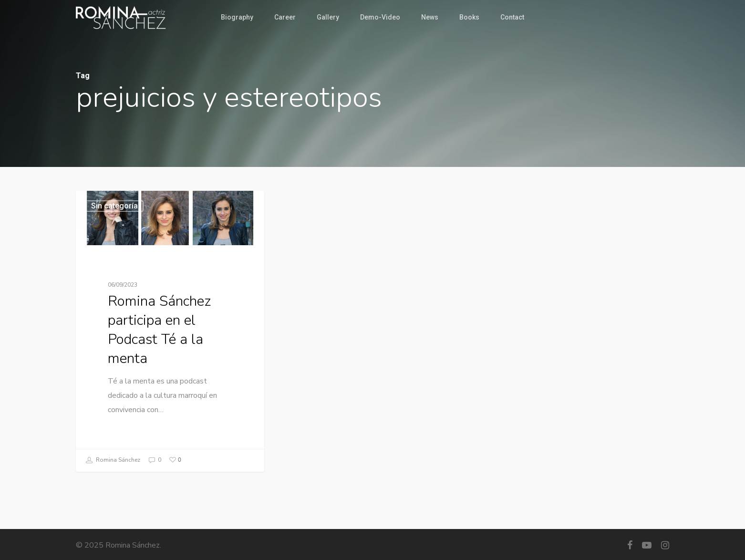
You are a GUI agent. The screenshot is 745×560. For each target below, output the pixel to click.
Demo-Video (380, 17)
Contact (512, 17)
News (430, 17)
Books (469, 17)
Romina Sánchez (113, 461)
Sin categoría (114, 206)
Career (285, 17)
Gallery (328, 17)
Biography (237, 17)
